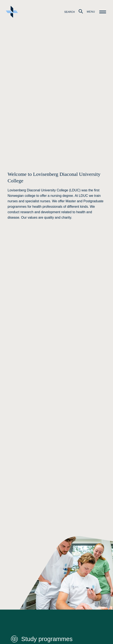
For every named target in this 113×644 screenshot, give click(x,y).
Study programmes (47, 639)
